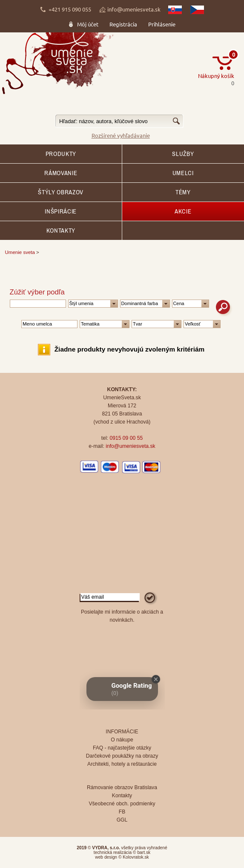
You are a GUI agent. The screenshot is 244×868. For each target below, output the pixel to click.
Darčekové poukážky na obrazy (122, 756)
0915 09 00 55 (126, 438)
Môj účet (88, 24)
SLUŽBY (183, 154)
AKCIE (183, 211)
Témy (183, 192)
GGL (122, 820)
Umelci (183, 173)
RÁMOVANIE (61, 173)
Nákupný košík (216, 76)
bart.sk (144, 852)
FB (122, 812)
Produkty (61, 154)
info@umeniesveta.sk (134, 9)
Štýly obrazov (61, 192)
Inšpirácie (61, 211)
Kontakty (61, 231)
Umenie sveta (20, 252)
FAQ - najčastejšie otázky (122, 748)
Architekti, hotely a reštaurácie (122, 764)
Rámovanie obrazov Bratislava (122, 787)
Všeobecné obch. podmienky (122, 804)
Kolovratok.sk (136, 857)
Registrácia (123, 24)
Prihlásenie (162, 24)
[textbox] (119, 121)
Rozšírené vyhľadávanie (121, 135)
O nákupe (122, 740)
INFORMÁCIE (122, 732)
